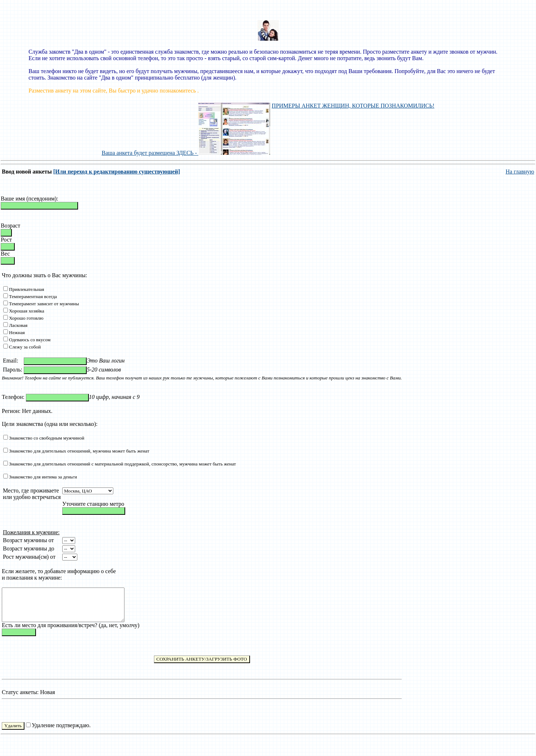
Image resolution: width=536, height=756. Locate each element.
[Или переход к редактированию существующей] (117, 172)
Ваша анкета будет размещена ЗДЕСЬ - (186, 153)
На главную (520, 172)
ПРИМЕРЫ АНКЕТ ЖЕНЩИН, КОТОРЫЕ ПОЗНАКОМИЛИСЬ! (353, 106)
